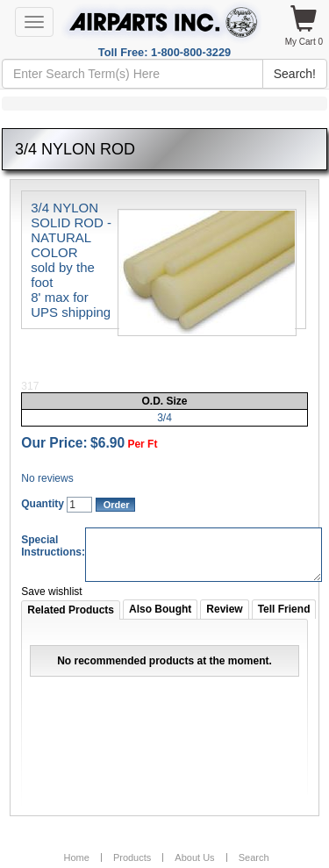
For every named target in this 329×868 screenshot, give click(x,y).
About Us (194, 857)
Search (254, 857)
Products (132, 857)
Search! (295, 74)
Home (76, 857)
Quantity (43, 504)
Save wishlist (51, 592)
